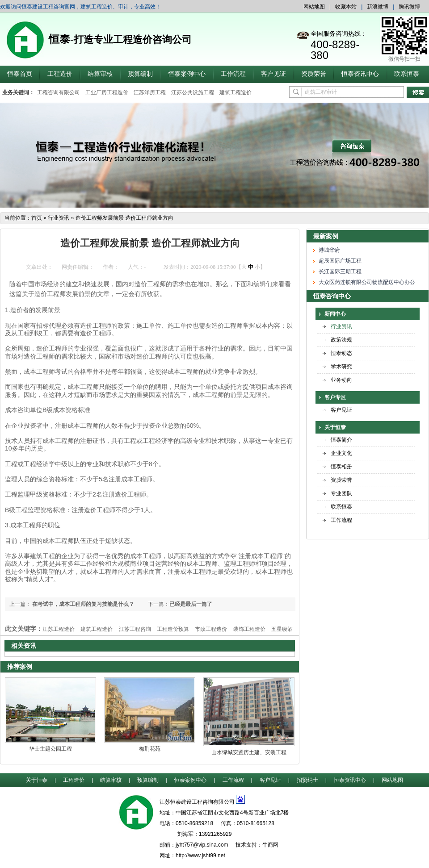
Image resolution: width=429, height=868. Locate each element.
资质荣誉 (314, 74)
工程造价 (60, 74)
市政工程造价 (211, 629)
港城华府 (329, 250)
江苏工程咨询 (135, 629)
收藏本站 (346, 7)
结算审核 (100, 74)
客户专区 (335, 397)
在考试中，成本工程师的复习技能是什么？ (82, 604)
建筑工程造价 (236, 92)
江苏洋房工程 (150, 92)
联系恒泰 (407, 74)
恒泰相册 (341, 467)
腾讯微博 (409, 7)
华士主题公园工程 (50, 749)
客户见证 (273, 74)
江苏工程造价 (59, 629)
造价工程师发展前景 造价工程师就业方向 (124, 218)
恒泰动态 (341, 353)
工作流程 (233, 74)
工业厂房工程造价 (107, 92)
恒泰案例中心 (187, 74)
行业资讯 (59, 218)
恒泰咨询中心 (332, 296)
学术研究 (341, 367)
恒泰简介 (341, 440)
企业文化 (341, 453)
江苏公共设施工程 (193, 92)
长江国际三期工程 (340, 271)
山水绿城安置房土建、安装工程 (249, 752)
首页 (37, 218)
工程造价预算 (173, 629)
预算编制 (140, 74)
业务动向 (341, 380)
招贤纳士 (307, 780)
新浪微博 (378, 7)
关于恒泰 (335, 427)
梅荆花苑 (150, 749)
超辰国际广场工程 (340, 261)
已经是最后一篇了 (191, 604)
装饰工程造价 (249, 629)
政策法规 (341, 340)
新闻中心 (335, 314)
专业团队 (341, 493)
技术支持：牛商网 (257, 845)
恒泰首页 (20, 74)
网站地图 (314, 7)
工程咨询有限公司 (59, 92)
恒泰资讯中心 (360, 74)
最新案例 (326, 236)
